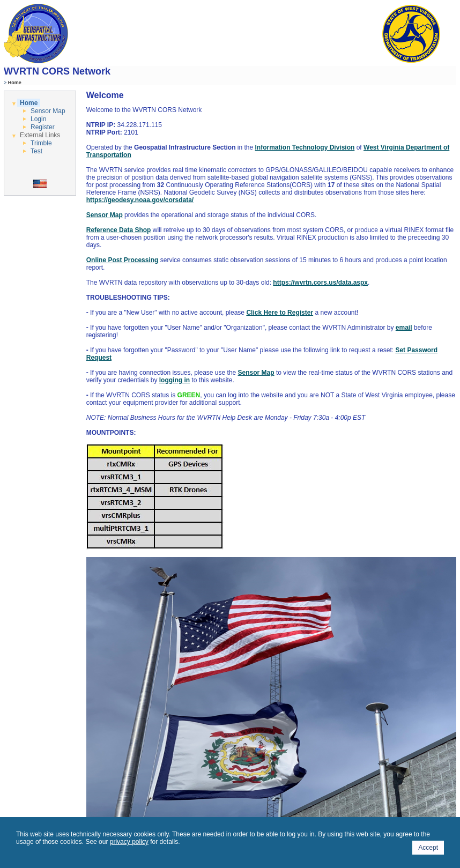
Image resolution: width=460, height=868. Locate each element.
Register (43, 127)
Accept (428, 848)
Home (29, 103)
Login (38, 119)
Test (36, 151)
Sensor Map (48, 111)
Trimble (41, 143)
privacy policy (129, 842)
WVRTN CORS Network (57, 71)
